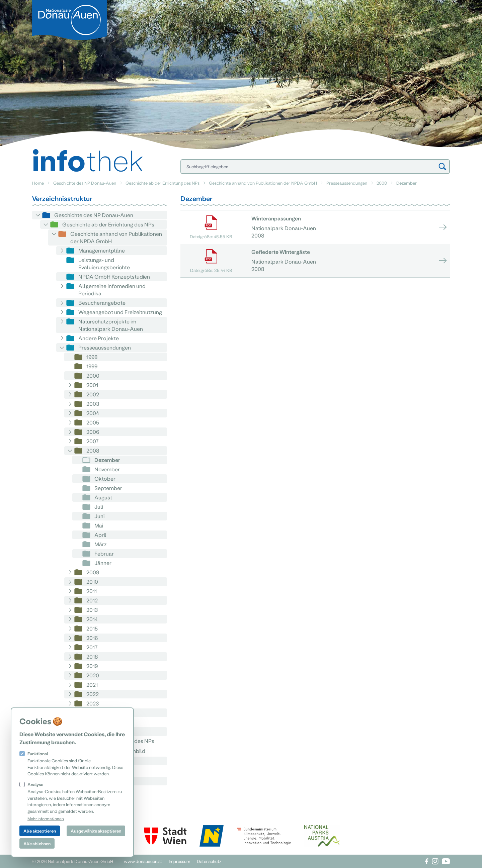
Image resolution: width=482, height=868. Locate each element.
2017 (92, 647)
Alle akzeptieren (40, 831)
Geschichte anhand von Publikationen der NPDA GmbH (263, 183)
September (108, 488)
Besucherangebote (102, 303)
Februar (104, 553)
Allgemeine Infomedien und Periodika (112, 290)
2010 (92, 582)
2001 (92, 385)
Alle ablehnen (37, 843)
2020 (93, 675)
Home (38, 183)
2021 (92, 685)
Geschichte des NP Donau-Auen (85, 183)
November (107, 469)
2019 (92, 666)
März (101, 544)
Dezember (107, 460)
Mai (99, 525)
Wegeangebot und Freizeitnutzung (120, 312)
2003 (93, 404)
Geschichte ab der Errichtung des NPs (163, 183)
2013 (92, 610)
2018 (92, 656)
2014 (92, 619)
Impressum (179, 861)
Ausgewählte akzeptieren (96, 831)
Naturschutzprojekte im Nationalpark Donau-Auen (111, 325)
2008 (382, 183)
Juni (99, 516)
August (103, 497)
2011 (92, 591)
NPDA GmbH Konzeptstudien (114, 276)
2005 (93, 422)
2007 (93, 441)
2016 (92, 638)
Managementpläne (102, 250)
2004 (93, 413)
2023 (93, 703)
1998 (92, 357)
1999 (92, 366)
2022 (93, 694)
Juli (99, 507)
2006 (93, 432)
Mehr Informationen (46, 818)
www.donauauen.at (143, 861)
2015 (92, 628)
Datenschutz (209, 861)
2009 (93, 572)
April (100, 535)
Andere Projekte (99, 338)
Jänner (103, 563)
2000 (93, 375)
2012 (92, 600)
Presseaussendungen (347, 183)
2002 (93, 394)
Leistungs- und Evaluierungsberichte (104, 263)
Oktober (105, 478)
